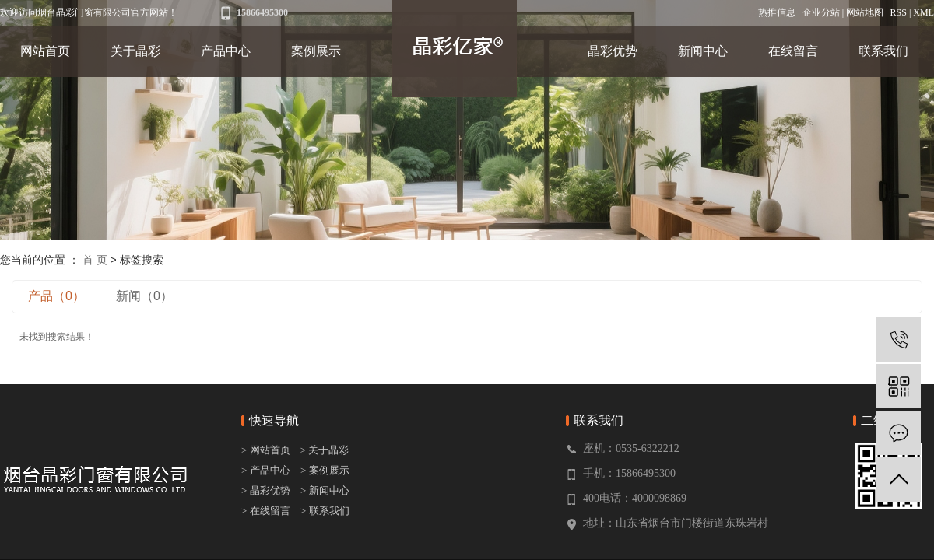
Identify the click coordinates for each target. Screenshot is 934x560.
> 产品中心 (266, 470)
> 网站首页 (267, 450)
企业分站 (821, 12)
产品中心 (226, 51)
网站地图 (865, 12)
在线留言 (793, 51)
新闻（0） (144, 296)
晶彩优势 (613, 51)
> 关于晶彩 (325, 450)
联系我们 (883, 51)
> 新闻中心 (325, 490)
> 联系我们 (325, 511)
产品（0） (56, 296)
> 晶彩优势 (266, 490)
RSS (899, 12)
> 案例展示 (325, 470)
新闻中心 (703, 51)
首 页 (95, 260)
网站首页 (45, 51)
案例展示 (316, 51)
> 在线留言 (266, 511)
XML (923, 12)
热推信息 (777, 12)
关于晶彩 (135, 51)
